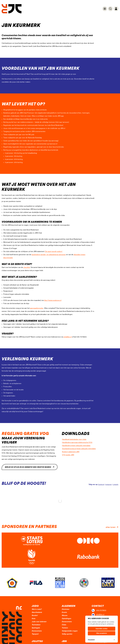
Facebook (101, 485)
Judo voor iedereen (39, 622)
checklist (27, 267)
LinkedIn (116, 485)
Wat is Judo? (37, 609)
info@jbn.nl (68, 337)
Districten (65, 609)
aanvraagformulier (37, 308)
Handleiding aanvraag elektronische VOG (78, 442)
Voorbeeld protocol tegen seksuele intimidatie (80, 448)
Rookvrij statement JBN (72, 451)
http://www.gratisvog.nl (53, 300)
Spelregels (36, 628)
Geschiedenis (37, 612)
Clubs (64, 625)
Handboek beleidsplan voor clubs (75, 439)
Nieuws (65, 615)
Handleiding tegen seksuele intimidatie (77, 445)
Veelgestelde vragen (70, 631)
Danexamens (37, 631)
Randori (35, 615)
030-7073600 (101, 610)
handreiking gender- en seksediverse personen (49, 255)
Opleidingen (66, 619)
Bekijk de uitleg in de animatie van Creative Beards (28, 467)
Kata (33, 619)
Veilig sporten (67, 634)
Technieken (36, 625)
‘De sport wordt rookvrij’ (54, 252)
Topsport (35, 634)
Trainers (65, 628)
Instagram (108, 485)
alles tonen (111, 527)
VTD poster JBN (69, 455)
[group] (12, 583)
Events (64, 612)
